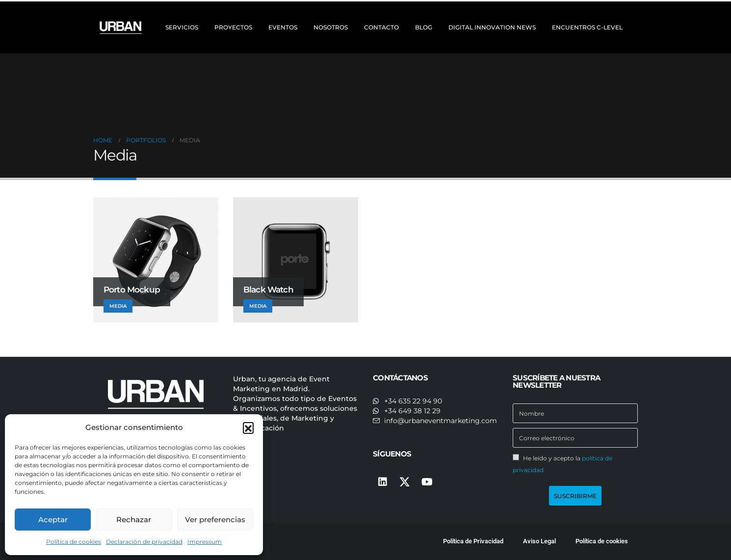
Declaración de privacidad (144, 542)
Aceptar (53, 520)
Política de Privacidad (473, 541)
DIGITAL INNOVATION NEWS (492, 27)
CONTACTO (381, 27)
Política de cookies (74, 542)
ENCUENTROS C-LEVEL (587, 27)
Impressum (205, 542)
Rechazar (134, 520)
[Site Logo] (122, 27)
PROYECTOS (233, 27)
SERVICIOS (182, 27)
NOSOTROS (331, 27)
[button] (248, 427)
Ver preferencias (215, 520)
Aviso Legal (539, 541)
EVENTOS (283, 27)
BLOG (424, 27)
